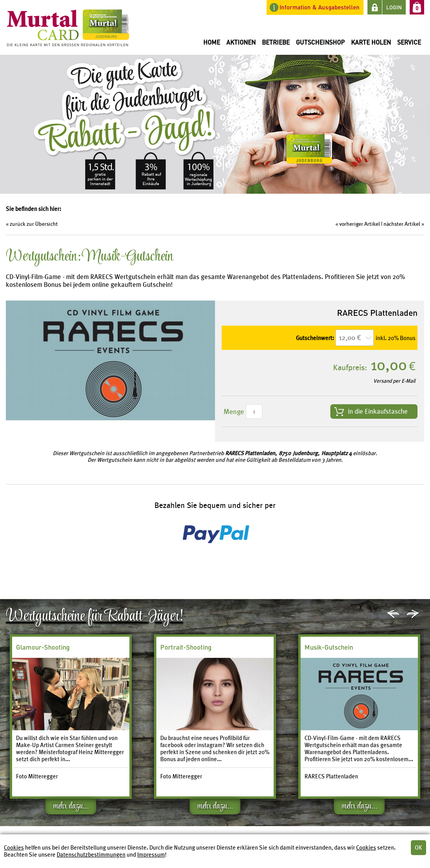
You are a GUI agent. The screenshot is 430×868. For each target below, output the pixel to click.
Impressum (151, 855)
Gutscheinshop (320, 42)
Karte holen (371, 42)
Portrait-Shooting (186, 647)
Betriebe (276, 42)
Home (212, 42)
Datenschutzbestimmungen (91, 855)
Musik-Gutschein (329, 647)
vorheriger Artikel (360, 224)
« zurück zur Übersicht (32, 224)
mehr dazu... (71, 807)
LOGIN (394, 7)
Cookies (14, 848)
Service (409, 42)
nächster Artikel (402, 224)
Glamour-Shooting (43, 647)
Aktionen (241, 42)
